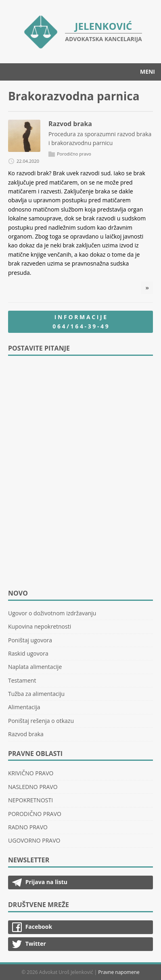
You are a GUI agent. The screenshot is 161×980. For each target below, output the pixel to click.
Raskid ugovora (28, 653)
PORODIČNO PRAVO (35, 814)
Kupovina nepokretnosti (40, 626)
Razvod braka (70, 124)
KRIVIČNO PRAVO (31, 773)
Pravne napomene (119, 972)
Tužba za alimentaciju (36, 694)
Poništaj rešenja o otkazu (41, 721)
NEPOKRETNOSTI (30, 800)
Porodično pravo (74, 154)
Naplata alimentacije (35, 667)
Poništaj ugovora (30, 640)
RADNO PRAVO (28, 827)
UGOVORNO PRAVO (34, 840)
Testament (22, 680)
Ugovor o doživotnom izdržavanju (52, 613)
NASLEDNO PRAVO (33, 787)
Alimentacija (24, 707)
